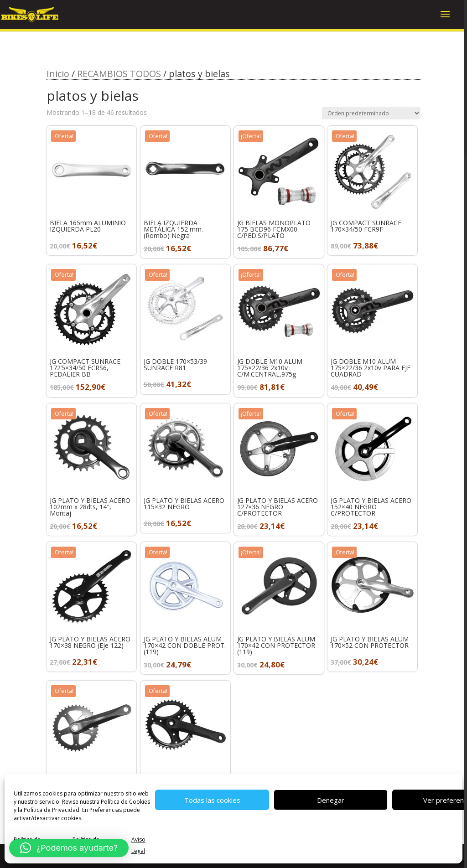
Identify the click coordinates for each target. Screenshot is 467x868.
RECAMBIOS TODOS (119, 74)
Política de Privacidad (52, 810)
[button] (69, 848)
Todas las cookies (212, 800)
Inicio (58, 74)
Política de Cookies (125, 802)
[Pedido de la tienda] (371, 113)
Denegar (331, 800)
